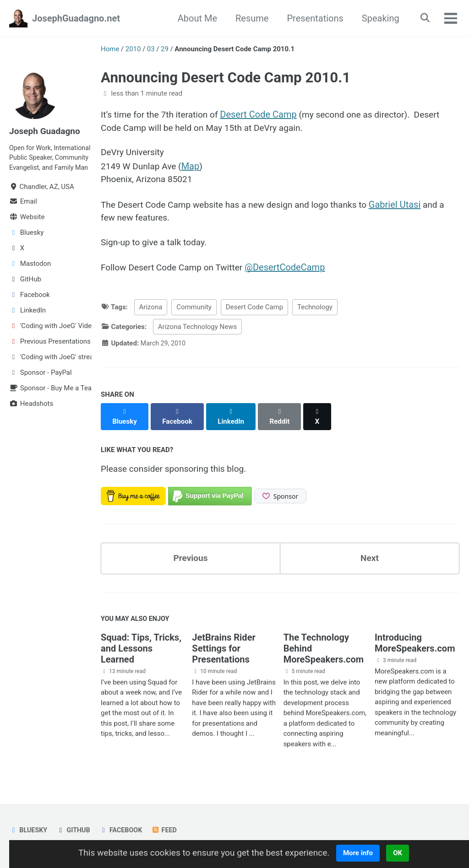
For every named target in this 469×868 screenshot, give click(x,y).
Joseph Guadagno (46, 131)
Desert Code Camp (264, 114)
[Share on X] (321, 416)
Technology (315, 312)
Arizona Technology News (198, 331)
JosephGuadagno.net (76, 18)
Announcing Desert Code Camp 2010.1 (226, 78)
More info (364, 853)
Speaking (377, 18)
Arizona (151, 312)
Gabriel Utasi (408, 207)
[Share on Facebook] (179, 416)
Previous (191, 555)
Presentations (312, 18)
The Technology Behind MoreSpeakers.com (324, 647)
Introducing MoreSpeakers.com (415, 642)
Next (370, 555)
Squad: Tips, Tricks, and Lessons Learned (141, 647)
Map (194, 167)
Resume (249, 18)
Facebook (124, 829)
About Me (194, 18)
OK (404, 853)
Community (194, 312)
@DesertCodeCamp (292, 272)
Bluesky (29, 829)
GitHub (75, 829)
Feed (169, 829)
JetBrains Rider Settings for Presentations (224, 647)
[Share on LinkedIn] (233, 416)
